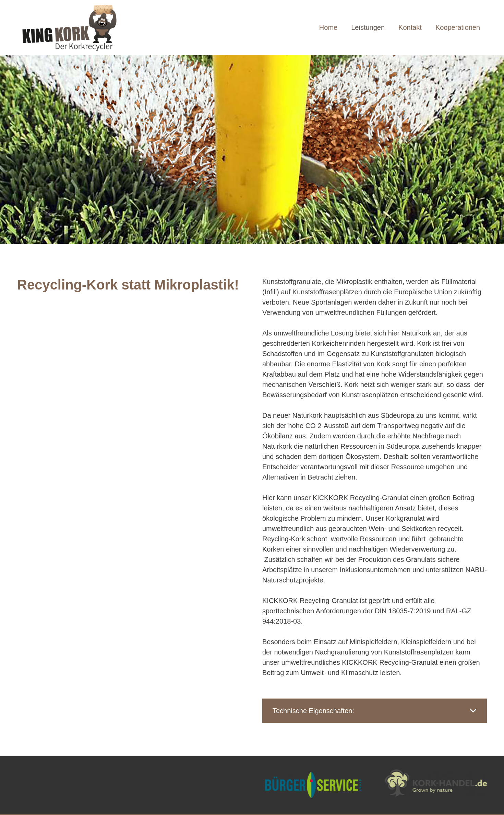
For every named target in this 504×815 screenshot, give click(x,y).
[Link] (75, 27)
